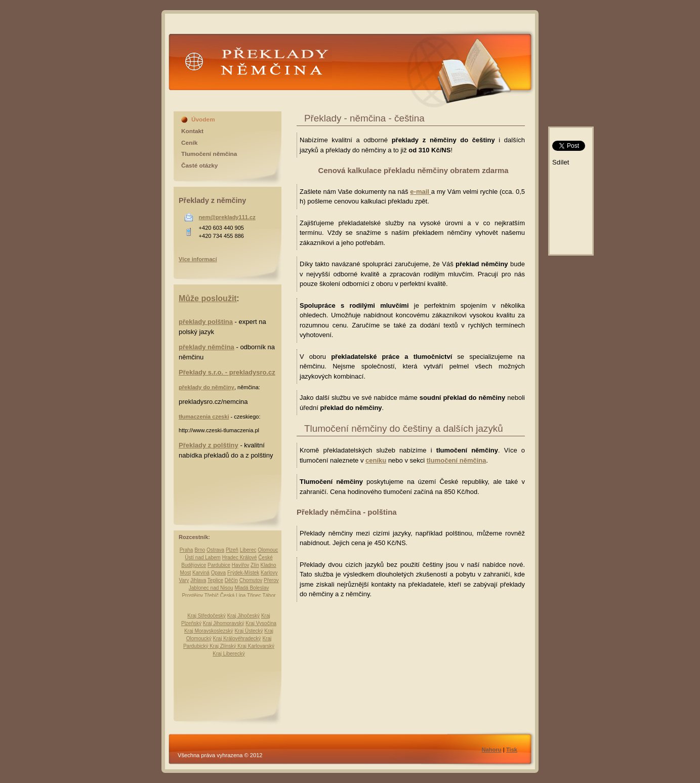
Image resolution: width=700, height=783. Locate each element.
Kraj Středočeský (207, 616)
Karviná (201, 573)
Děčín (231, 580)
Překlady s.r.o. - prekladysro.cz (227, 372)
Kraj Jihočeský (243, 616)
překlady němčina (207, 347)
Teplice (215, 580)
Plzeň (232, 550)
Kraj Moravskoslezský (209, 631)
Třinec (254, 595)
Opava (218, 573)
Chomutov (251, 580)
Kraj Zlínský (223, 646)
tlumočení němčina (457, 460)
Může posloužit (208, 298)
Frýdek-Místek (243, 573)
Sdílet (561, 162)
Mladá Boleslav (252, 588)
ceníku (376, 460)
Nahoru (492, 750)
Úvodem (203, 119)
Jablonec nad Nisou (211, 588)
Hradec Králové (240, 558)
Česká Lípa (233, 595)
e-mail (420, 192)
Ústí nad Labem (203, 558)
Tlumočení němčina (209, 154)
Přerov (271, 580)
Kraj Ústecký (249, 631)
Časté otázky (199, 166)
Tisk (512, 750)
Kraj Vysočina (261, 623)
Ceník (189, 143)
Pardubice (219, 565)
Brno (200, 550)
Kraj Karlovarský (256, 646)
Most (186, 573)
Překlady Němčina (256, 69)
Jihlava (198, 580)
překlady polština (206, 322)
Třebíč (212, 595)
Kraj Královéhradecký (237, 638)
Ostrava (215, 550)
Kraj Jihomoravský (224, 623)
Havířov (240, 565)
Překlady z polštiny (209, 445)
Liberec (248, 550)
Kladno (269, 565)
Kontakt (192, 131)
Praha (187, 550)
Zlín (255, 565)
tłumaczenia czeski (204, 417)
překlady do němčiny (207, 387)
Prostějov (192, 595)
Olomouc (268, 550)
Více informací (198, 259)
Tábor (269, 595)
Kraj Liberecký (229, 654)
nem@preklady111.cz (227, 217)
